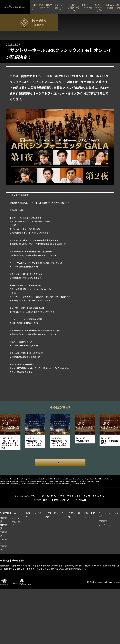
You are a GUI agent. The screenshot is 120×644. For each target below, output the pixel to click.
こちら (26, 372)
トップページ (105, 525)
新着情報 (103, 521)
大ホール (16, 518)
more (60, 462)
